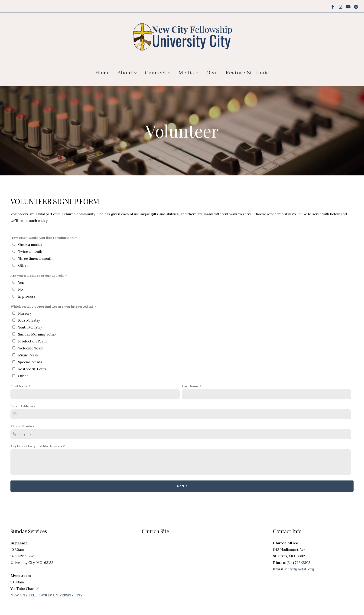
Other (23, 265)
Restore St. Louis (247, 73)
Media (188, 73)
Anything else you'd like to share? (37, 446)
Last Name (190, 386)
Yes (21, 282)
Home (102, 73)
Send (182, 486)
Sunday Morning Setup (37, 334)
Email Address (22, 406)
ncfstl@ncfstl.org (299, 569)
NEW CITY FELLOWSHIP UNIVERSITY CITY (47, 595)
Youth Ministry (30, 327)
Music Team (28, 355)
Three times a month (35, 258)
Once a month (30, 245)
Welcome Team (31, 348)
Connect (158, 73)
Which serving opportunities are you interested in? (52, 306)
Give (212, 73)
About (127, 73)
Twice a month (30, 252)
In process (27, 296)
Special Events (30, 362)
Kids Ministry (29, 320)
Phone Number (22, 426)
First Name (19, 386)
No (20, 289)
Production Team (32, 341)
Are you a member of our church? (37, 276)
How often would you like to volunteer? (42, 238)
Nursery (25, 313)
